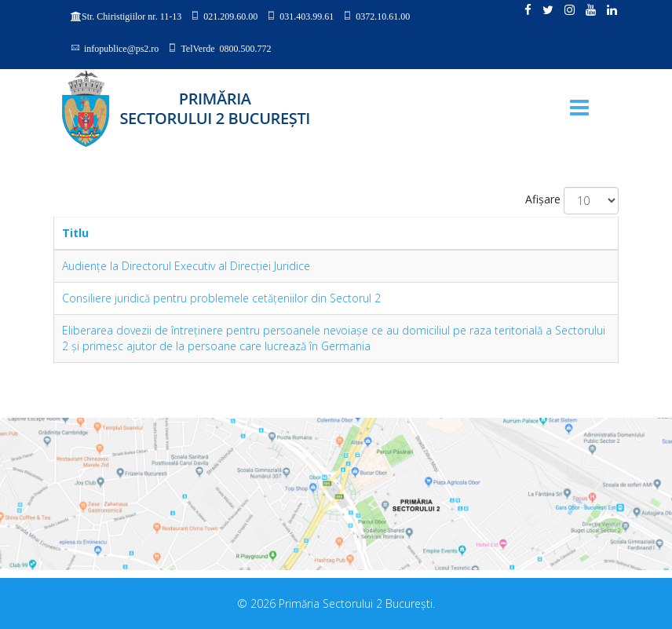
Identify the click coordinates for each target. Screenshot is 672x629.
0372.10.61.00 (383, 16)
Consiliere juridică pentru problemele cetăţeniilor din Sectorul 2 (221, 298)
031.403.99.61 (307, 16)
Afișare (543, 199)
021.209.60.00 (230, 16)
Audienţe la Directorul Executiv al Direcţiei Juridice (186, 266)
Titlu (75, 233)
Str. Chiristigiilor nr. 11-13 (131, 16)
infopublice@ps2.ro (121, 48)
